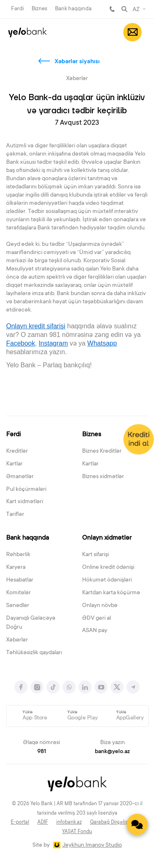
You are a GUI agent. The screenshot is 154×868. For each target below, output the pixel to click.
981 (112, 9)
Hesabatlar (20, 580)
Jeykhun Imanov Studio (92, 845)
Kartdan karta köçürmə (111, 593)
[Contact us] (137, 824)
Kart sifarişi (95, 555)
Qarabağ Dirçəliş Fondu (117, 822)
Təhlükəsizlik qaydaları (34, 653)
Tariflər (15, 515)
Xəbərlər (17, 640)
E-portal (20, 822)
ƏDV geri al (97, 618)
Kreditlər (17, 451)
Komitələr (18, 593)
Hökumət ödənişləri (107, 580)
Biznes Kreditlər (102, 451)
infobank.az (69, 822)
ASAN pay (95, 631)
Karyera (16, 568)
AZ (136, 10)
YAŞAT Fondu (77, 832)
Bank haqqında (73, 9)
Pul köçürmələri (26, 490)
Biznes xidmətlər (103, 477)
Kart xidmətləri (25, 502)
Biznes (39, 9)
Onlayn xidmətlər (107, 538)
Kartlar (14, 464)
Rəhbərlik (18, 555)
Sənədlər (18, 606)
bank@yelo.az (112, 752)
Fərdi (17, 9)
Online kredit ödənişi (108, 568)
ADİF (43, 822)
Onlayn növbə (100, 606)
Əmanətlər (20, 477)
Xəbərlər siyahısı (77, 62)
